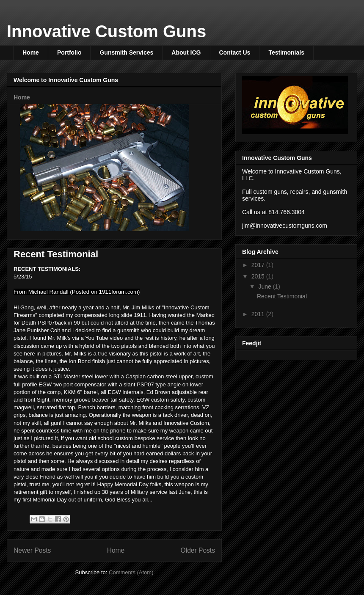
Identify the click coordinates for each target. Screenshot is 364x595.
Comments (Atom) (131, 572)
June (265, 286)
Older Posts (198, 550)
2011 (259, 314)
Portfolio (69, 52)
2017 (259, 265)
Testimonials (286, 52)
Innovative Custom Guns (106, 31)
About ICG (186, 52)
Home (31, 52)
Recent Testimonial (56, 254)
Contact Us (235, 52)
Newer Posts (32, 550)
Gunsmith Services (126, 52)
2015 (259, 276)
